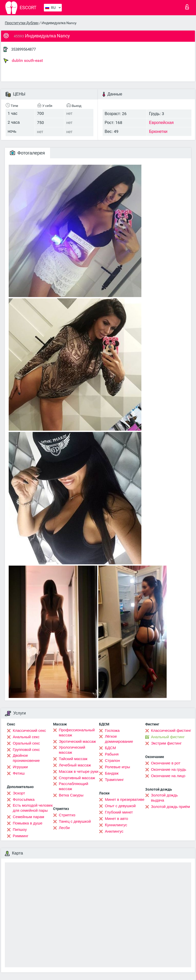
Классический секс (29, 731)
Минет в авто (117, 819)
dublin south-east (23, 61)
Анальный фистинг (168, 737)
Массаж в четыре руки (79, 772)
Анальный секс (26, 737)
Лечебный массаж (75, 765)
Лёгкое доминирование (119, 739)
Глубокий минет (119, 812)
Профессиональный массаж (77, 733)
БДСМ (110, 748)
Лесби (64, 828)
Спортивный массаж (77, 778)
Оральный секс (26, 743)
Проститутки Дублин (22, 23)
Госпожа (112, 731)
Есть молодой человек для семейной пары (33, 808)
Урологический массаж (72, 750)
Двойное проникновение (26, 758)
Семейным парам (28, 817)
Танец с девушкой (75, 821)
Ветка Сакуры (71, 795)
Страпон (112, 761)
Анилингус (114, 831)
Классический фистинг (171, 731)
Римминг (21, 836)
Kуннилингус (116, 825)
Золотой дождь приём (170, 807)
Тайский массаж (73, 759)
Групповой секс (26, 750)
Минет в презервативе (125, 800)
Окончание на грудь (169, 769)
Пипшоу (20, 830)
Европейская (161, 123)
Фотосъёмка (24, 800)
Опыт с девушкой (120, 806)
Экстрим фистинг (166, 743)
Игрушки (20, 767)
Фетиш (19, 773)
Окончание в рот (166, 763)
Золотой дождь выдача (164, 798)
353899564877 (23, 49)
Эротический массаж (77, 741)
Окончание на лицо (168, 776)
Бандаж (112, 773)
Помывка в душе (28, 823)
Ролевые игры (118, 767)
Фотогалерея (27, 153)
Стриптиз (67, 815)
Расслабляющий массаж (74, 786)
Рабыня (112, 754)
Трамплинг (114, 780)
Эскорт (19, 793)
